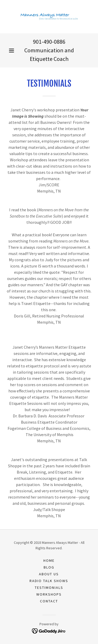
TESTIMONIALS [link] (49, 588)
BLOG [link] (49, 567)
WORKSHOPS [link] (49, 594)
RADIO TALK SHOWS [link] (49, 581)
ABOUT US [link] (49, 574)
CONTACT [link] (49, 601)
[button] (11, 50)
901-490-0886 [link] (49, 42)
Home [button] (49, 560)
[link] (49, 17)
